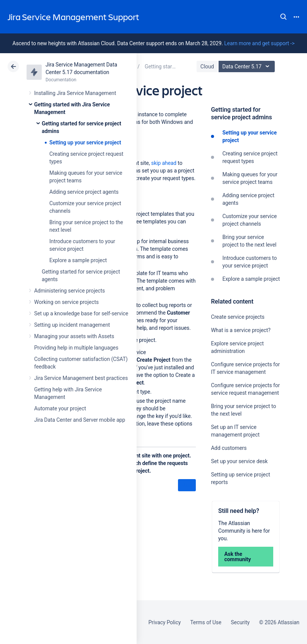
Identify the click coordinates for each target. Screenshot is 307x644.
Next (187, 486)
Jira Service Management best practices (81, 378)
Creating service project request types (250, 157)
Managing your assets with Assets (74, 336)
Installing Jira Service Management (75, 93)
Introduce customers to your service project (250, 262)
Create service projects (238, 317)
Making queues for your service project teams (250, 178)
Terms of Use (206, 622)
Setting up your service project (85, 142)
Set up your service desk (239, 461)
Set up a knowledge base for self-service (81, 313)
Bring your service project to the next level (249, 241)
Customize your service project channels (250, 220)
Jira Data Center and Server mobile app (80, 420)
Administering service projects (69, 291)
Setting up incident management (72, 325)
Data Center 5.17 (248, 66)
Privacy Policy (165, 622)
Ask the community (238, 557)
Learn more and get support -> (259, 43)
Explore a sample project (78, 260)
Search (283, 17)
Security (240, 622)
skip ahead (164, 163)
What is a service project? (241, 330)
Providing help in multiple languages (76, 348)
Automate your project (60, 408)
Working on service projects (66, 302)
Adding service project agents (84, 192)
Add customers (229, 448)
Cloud (207, 66)
